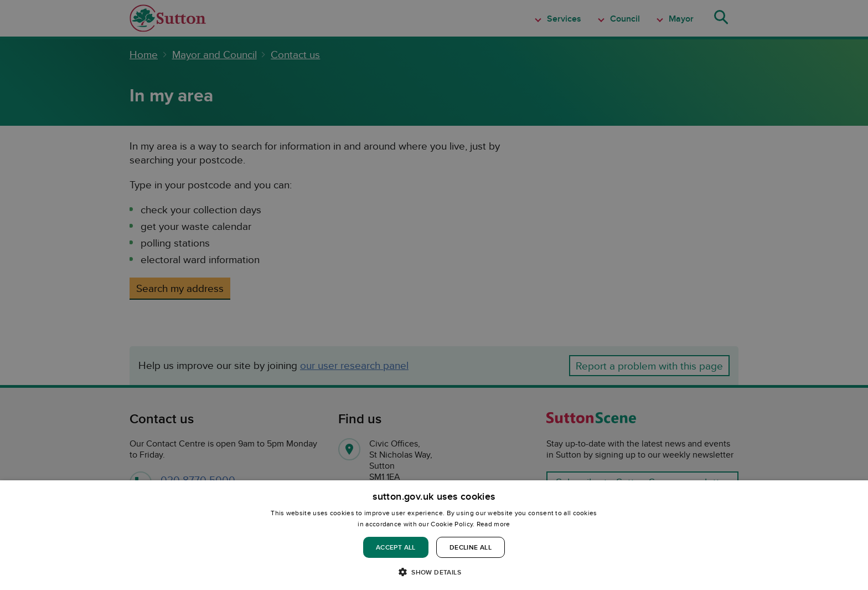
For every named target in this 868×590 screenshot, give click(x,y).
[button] (434, 571)
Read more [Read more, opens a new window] (494, 524)
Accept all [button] (396, 547)
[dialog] (434, 535)
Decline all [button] (471, 547)
